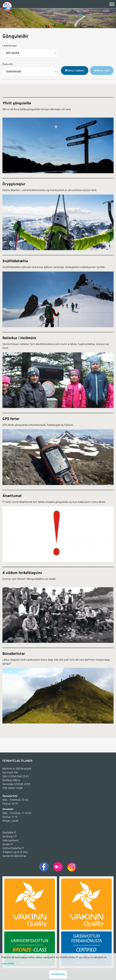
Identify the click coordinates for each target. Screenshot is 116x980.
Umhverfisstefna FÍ (13, 848)
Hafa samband (10, 841)
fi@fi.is (16, 780)
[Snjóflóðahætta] (58, 291)
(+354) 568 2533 (19, 777)
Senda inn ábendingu (14, 856)
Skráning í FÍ (9, 837)
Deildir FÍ (8, 844)
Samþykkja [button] (58, 974)
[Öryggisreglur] (58, 214)
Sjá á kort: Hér (10, 773)
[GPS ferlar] (58, 449)
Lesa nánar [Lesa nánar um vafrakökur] (8, 964)
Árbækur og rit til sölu (15, 852)
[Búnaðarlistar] (58, 686)
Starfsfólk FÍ (9, 833)
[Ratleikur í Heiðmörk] (58, 370)
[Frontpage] (7, 6)
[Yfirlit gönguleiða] (58, 135)
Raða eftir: (8, 64)
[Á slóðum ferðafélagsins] (58, 605)
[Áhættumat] (58, 526)
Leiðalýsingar (10, 46)
